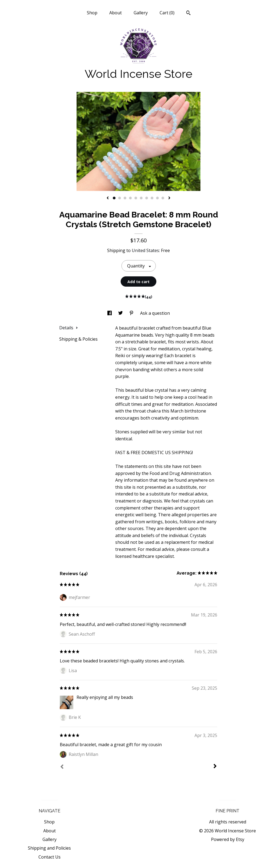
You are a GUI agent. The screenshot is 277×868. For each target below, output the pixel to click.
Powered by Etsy (228, 839)
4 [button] (130, 198)
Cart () (167, 13)
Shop (92, 13)
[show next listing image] (169, 198)
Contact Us (50, 857)
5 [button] (136, 198)
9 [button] (157, 198)
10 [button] (163, 198)
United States (145, 250)
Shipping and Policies (49, 848)
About (116, 13)
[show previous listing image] (108, 198)
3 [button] (125, 198)
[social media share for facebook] (110, 313)
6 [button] (141, 198)
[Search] (188, 14)
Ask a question (155, 313)
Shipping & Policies (78, 339)
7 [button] (147, 198)
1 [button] (114, 198)
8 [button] (152, 198)
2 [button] (120, 198)
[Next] (215, 767)
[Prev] (62, 767)
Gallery (141, 13)
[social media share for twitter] (121, 313)
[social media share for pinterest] (132, 313)
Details (69, 328)
